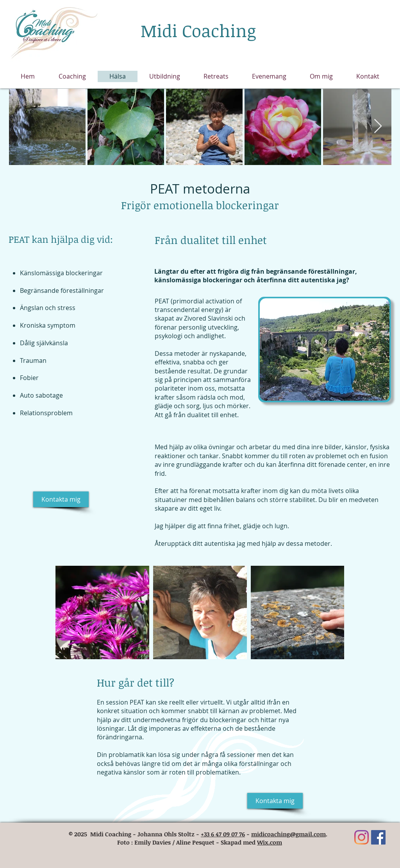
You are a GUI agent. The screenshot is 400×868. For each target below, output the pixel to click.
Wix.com (270, 842)
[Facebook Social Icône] (378, 837)
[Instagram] (362, 837)
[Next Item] (378, 126)
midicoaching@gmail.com (288, 834)
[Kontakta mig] (61, 499)
